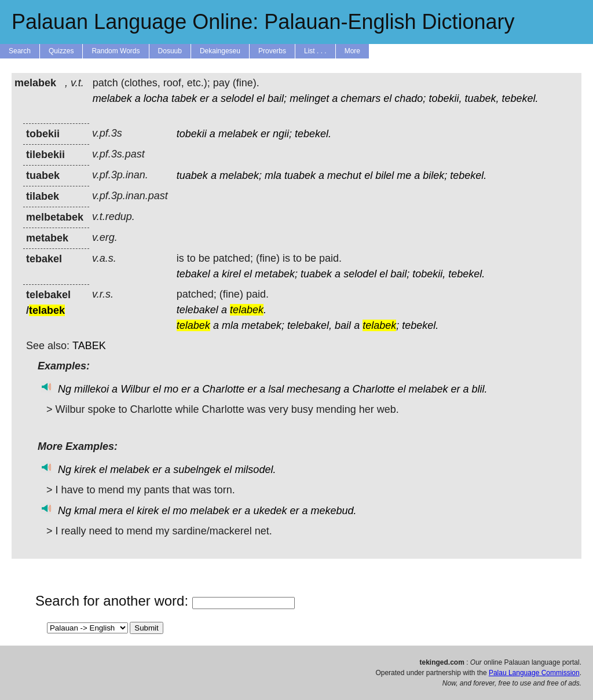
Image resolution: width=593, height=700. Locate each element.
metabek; (276, 274)
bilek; (435, 175)
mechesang (314, 389)
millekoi (91, 389)
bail (343, 325)
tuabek (192, 175)
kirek (85, 470)
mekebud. (334, 511)
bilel (385, 175)
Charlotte (223, 389)
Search (20, 51)
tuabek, (482, 98)
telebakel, (310, 325)
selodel (237, 98)
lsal (276, 389)
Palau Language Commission (534, 673)
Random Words (116, 51)
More (352, 51)
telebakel (197, 310)
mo (171, 389)
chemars (360, 98)
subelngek (197, 470)
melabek (112, 98)
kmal (85, 511)
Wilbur (135, 389)
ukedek (270, 511)
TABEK (89, 346)
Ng (65, 389)
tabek (184, 98)
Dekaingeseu (220, 51)
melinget (309, 98)
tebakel (193, 274)
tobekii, (445, 98)
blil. (480, 389)
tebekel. (520, 98)
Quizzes (61, 51)
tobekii (192, 134)
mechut (344, 175)
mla (273, 175)
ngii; (282, 134)
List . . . (315, 51)
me (404, 175)
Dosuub (170, 51)
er (204, 98)
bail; (277, 98)
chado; (410, 98)
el (261, 98)
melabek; (241, 175)
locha (156, 98)
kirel (231, 274)
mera (111, 511)
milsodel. (255, 470)
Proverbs (272, 51)
